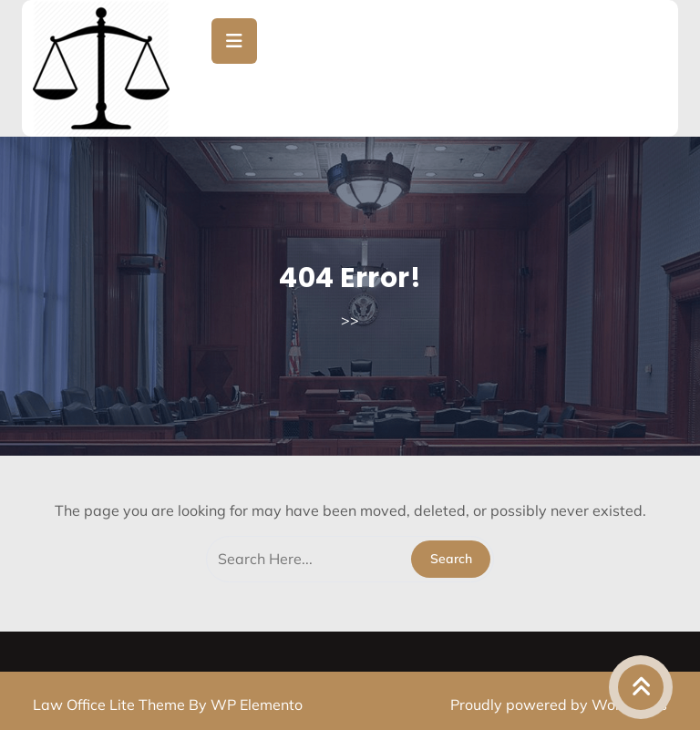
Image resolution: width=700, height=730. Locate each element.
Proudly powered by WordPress (559, 704)
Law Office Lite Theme (111, 704)
